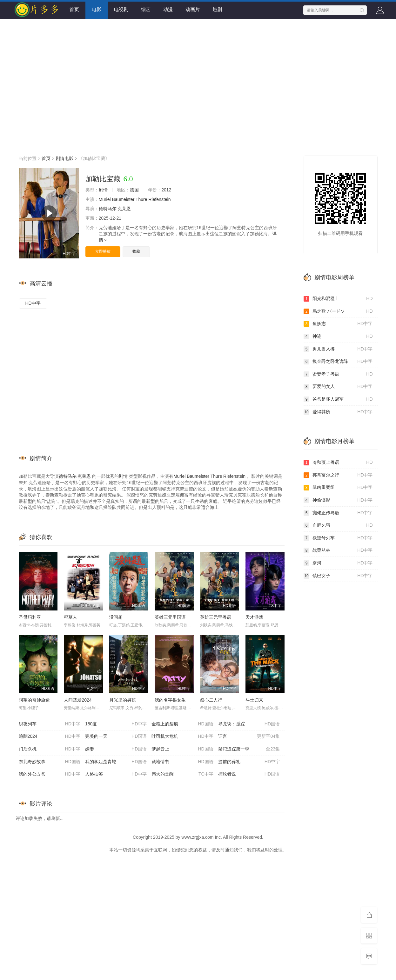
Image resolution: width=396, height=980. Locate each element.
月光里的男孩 (123, 700)
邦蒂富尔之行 (338, 475)
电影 (97, 9)
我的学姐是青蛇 (116, 762)
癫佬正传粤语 (338, 513)
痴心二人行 (211, 700)
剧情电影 (64, 158)
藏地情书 (182, 762)
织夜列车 (50, 724)
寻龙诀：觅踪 (249, 724)
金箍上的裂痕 (182, 724)
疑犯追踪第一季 (249, 749)
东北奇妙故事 (50, 762)
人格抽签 (116, 774)
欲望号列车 (338, 538)
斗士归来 (254, 700)
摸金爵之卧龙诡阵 (338, 362)
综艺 (146, 9)
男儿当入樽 (338, 349)
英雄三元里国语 (170, 617)
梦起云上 (182, 749)
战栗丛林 (338, 550)
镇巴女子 (338, 576)
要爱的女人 (338, 387)
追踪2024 (50, 737)
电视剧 (121, 9)
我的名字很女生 (170, 700)
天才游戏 (254, 617)
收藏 (136, 251)
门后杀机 (50, 749)
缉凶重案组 (338, 488)
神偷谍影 (338, 500)
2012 (166, 190)
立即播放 (103, 251)
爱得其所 (338, 412)
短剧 (217, 9)
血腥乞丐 (338, 525)
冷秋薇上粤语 (338, 463)
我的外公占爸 (50, 774)
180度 (116, 724)
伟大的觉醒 (182, 774)
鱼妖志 (338, 324)
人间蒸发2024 (78, 700)
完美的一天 (116, 737)
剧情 (103, 190)
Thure (141, 199)
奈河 (338, 563)
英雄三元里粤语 (216, 617)
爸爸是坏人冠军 (338, 399)
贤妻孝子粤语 (338, 374)
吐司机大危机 (182, 737)
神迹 (338, 337)
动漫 (168, 9)
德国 (134, 190)
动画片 (193, 9)
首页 (74, 9)
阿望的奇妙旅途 (34, 700)
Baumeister (123, 199)
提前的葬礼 (249, 762)
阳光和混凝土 (338, 299)
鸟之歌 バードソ (338, 311)
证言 (249, 737)
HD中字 (33, 303)
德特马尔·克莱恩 (115, 209)
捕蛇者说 (249, 774)
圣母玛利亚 (30, 617)
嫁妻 (116, 749)
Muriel (105, 199)
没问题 (116, 617)
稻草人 (70, 617)
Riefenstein (159, 199)
